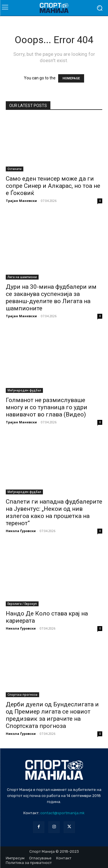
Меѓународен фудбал (24, 390)
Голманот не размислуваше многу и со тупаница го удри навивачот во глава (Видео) (47, 407)
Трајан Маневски (21, 201)
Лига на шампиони (22, 277)
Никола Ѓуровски (21, 531)
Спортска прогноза (22, 695)
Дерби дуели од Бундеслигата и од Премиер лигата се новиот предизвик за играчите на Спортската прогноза (52, 715)
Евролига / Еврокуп (22, 604)
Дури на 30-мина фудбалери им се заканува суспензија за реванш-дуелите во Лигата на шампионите (51, 298)
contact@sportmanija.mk (62, 813)
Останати (15, 169)
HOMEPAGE (71, 78)
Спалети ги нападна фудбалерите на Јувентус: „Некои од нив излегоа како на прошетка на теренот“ (54, 512)
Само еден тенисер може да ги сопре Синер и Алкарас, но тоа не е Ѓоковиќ (53, 186)
